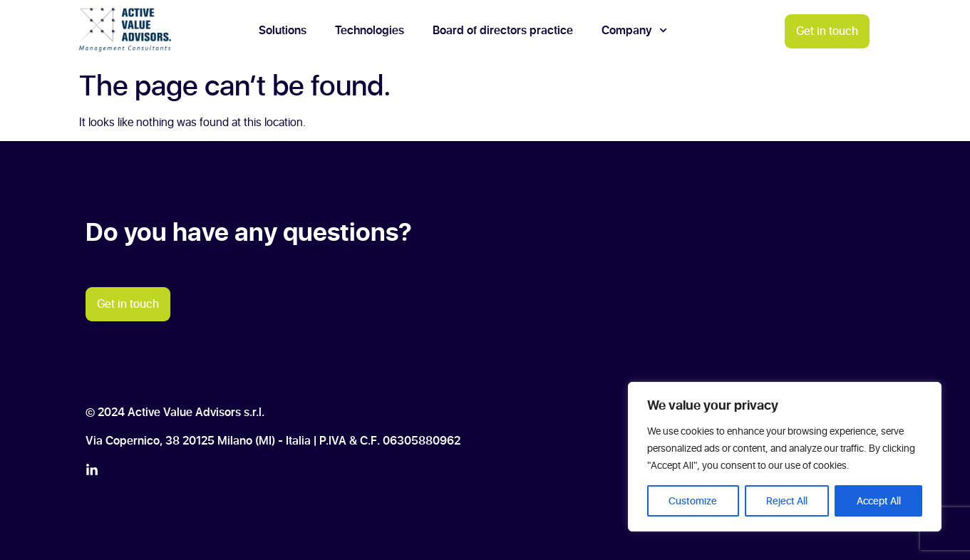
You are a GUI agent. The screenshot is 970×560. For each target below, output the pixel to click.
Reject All (787, 501)
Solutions (283, 30)
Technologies (370, 30)
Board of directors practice (503, 30)
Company (634, 30)
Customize (693, 501)
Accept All (879, 501)
